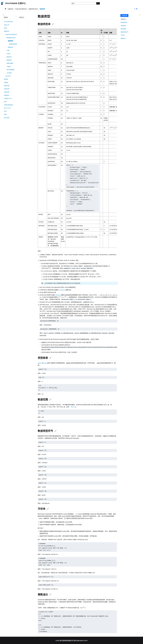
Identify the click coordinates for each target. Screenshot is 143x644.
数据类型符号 (125, 32)
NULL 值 (73, 406)
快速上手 (7, 25)
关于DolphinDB (9, 22)
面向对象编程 (11, 70)
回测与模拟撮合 (9, 105)
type (45, 362)
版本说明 (7, 118)
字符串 (123, 35)
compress (62, 290)
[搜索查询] (86, 3)
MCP (6, 111)
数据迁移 (7, 86)
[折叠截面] (135, 9)
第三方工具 (7, 108)
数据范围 (123, 29)
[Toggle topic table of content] (140, 15)
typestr (40, 362)
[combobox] (9, 17)
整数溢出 (123, 38)
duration (58, 295)
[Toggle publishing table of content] (3, 15)
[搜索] (98, 3)
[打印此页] (137, 9)
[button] (3, 22)
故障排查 (7, 92)
